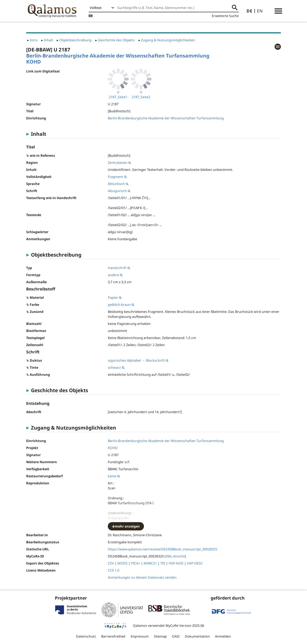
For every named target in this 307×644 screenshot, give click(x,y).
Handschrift (119, 268)
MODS (122, 563)
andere (115, 275)
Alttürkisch (118, 184)
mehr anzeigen (126, 526)
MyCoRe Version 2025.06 (185, 626)
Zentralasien (119, 163)
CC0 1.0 (114, 570)
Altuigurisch (119, 191)
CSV (111, 563)
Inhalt (48, 40)
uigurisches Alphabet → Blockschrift (138, 360)
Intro (34, 40)
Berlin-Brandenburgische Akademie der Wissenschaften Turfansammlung (118, 56)
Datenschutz (86, 636)
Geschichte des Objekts (116, 40)
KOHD (34, 62)
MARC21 (150, 563)
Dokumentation (197, 636)
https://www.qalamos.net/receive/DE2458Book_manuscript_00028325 (163, 549)
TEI (163, 563)
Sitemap (160, 636)
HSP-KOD (176, 563)
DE (249, 11)
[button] (278, 11)
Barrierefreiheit (113, 636)
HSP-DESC (195, 563)
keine (114, 476)
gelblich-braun (121, 305)
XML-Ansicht (175, 556)
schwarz (116, 367)
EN (260, 11)
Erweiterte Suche (225, 16)
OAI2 (176, 636)
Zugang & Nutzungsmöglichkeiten (168, 40)
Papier (115, 298)
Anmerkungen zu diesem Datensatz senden (142, 577)
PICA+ (136, 563)
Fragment (117, 177)
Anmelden (223, 636)
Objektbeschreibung (75, 40)
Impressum (140, 636)
